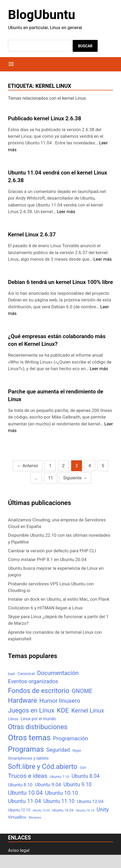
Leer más (66, 212)
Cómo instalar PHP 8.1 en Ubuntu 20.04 (47, 559)
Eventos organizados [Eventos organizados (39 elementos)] (33, 681)
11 (51, 478)
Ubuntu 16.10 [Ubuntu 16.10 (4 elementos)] (85, 810)
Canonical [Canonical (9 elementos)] (26, 674)
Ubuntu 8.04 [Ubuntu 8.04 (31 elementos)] (86, 776)
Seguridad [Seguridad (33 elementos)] (58, 750)
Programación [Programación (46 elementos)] (71, 738)
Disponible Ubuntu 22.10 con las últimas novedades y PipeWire (59, 538)
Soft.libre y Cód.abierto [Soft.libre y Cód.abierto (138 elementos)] (43, 766)
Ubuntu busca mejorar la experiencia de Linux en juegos (56, 571)
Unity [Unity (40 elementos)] (103, 810)
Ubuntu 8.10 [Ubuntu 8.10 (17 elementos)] (20, 785)
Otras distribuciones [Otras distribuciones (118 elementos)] (38, 727)
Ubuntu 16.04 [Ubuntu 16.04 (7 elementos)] (63, 810)
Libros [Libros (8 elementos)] (13, 719)
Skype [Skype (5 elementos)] (77, 750)
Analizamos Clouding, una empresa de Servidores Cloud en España (57, 523)
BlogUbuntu (42, 15)
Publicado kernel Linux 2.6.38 (45, 118)
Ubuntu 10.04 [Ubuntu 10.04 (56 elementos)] (25, 793)
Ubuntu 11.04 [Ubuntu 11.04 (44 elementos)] (24, 801)
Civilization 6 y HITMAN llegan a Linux (45, 608)
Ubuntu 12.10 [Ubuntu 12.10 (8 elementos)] (19, 810)
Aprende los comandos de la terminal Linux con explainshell (55, 635)
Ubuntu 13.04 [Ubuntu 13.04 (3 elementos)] (41, 810)
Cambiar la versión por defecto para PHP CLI (52, 551)
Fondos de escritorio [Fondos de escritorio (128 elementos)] (39, 691)
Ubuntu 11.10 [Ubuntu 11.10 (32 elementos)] (59, 801)
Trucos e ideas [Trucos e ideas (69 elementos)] (28, 776)
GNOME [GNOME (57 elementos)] (82, 691)
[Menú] (11, 64)
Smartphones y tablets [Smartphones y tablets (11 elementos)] (28, 758)
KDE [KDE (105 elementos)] (63, 710)
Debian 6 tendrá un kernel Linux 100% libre (60, 282)
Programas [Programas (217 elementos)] (26, 749)
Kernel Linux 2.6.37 (32, 235)
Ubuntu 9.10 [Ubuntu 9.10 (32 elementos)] (77, 785)
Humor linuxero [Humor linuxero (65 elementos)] (60, 701)
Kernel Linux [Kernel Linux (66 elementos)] (88, 711)
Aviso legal (19, 850)
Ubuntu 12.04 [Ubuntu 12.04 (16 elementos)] (90, 801)
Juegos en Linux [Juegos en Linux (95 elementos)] (31, 710)
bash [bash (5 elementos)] (12, 674)
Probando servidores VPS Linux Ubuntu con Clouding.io (51, 587)
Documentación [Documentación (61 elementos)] (58, 673)
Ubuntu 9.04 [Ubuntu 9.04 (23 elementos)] (48, 785)
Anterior (28, 466)
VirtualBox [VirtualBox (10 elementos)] (17, 817)
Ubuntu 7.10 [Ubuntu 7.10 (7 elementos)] (60, 777)
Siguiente (75, 478)
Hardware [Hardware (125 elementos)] (22, 701)
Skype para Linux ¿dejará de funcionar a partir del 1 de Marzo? (58, 620)
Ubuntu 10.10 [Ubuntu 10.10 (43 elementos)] (62, 793)
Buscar (85, 46)
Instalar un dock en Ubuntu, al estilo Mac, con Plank (59, 599)
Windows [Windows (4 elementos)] (35, 818)
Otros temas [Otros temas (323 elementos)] (29, 738)
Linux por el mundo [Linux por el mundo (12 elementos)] (38, 719)
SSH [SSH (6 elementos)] (83, 768)
